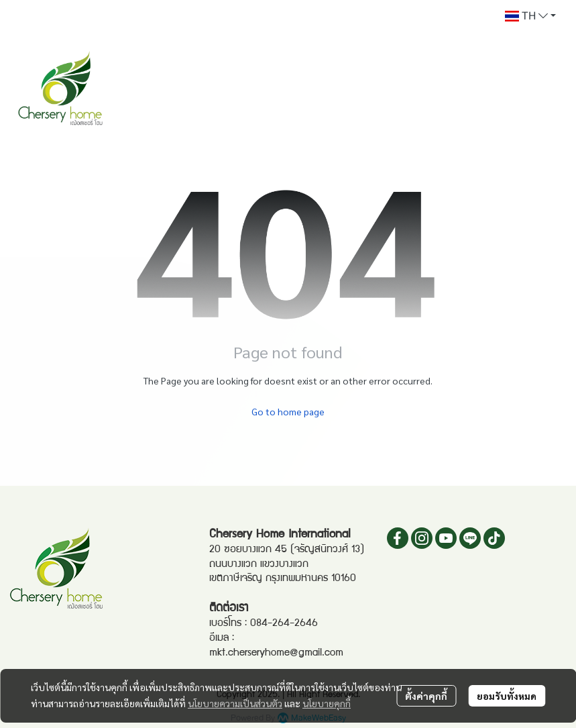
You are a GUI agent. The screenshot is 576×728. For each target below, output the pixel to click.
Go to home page (288, 411)
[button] (530, 16)
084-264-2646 (284, 624)
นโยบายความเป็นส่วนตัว (235, 703)
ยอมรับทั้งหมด (507, 696)
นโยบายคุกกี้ (327, 703)
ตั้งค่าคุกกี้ (426, 696)
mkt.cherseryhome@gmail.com (276, 654)
